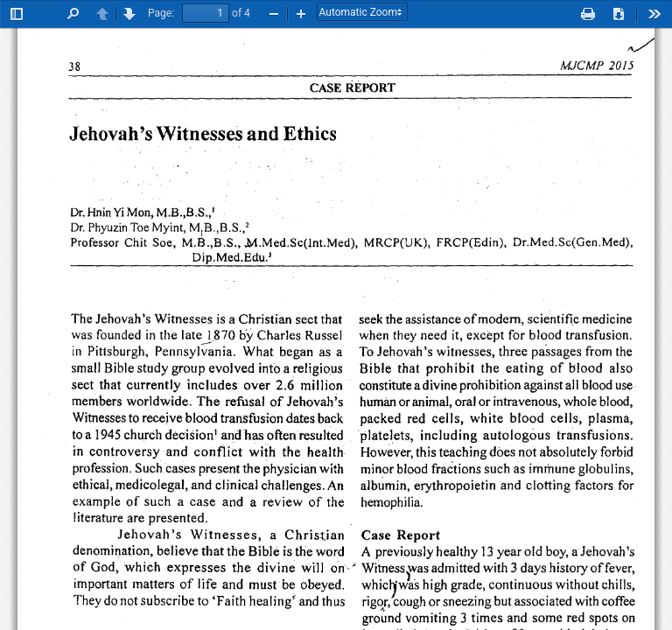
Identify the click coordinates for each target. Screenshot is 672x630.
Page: (161, 13)
